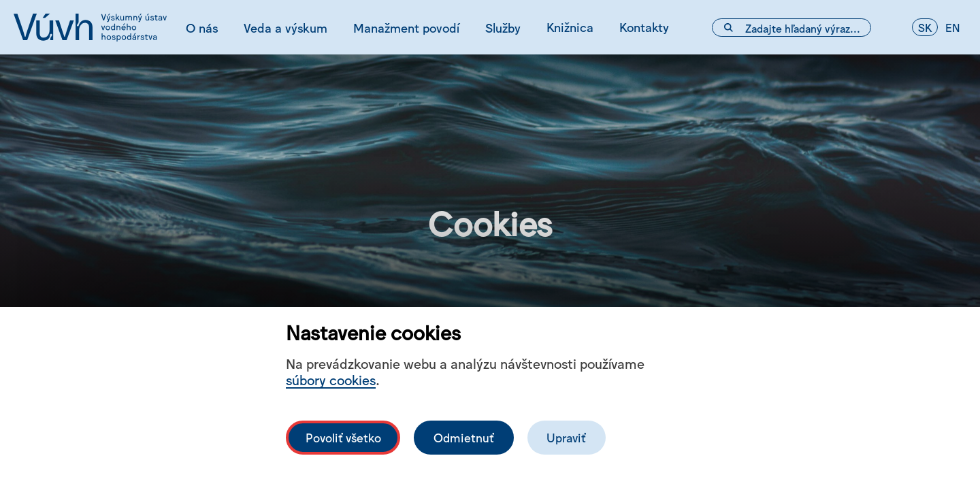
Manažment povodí (406, 27)
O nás (202, 27)
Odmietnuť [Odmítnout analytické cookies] (464, 437)
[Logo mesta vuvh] (90, 27)
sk (925, 27)
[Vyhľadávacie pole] (791, 28)
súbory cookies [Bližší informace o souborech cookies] (331, 379)
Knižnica (570, 27)
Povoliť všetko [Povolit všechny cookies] (343, 437)
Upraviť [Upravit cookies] (566, 437)
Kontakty (644, 27)
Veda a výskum (285, 27)
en (953, 27)
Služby (503, 27)
